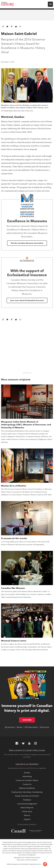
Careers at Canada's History (27, 780)
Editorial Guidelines (27, 788)
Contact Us (27, 784)
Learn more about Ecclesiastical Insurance (27, 300)
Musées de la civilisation (14, 486)
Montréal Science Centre (14, 641)
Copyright (17, 858)
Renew (19, 727)
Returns (27, 815)
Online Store (27, 812)
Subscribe (29, 720)
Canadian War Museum (13, 588)
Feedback (27, 800)
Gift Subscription (31, 727)
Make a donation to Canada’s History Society (27, 750)
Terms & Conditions (31, 860)
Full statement (31, 855)
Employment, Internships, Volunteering (27, 792)
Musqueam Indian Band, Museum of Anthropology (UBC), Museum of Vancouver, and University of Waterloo (26, 425)
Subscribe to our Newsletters (27, 764)
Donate (27, 773)
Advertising (27, 776)
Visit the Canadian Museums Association (27, 243)
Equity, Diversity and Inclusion (27, 796)
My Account (10, 727)
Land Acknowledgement (27, 804)
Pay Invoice (45, 727)
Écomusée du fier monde (14, 538)
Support (27, 819)
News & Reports (27, 808)
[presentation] (27, 402)
